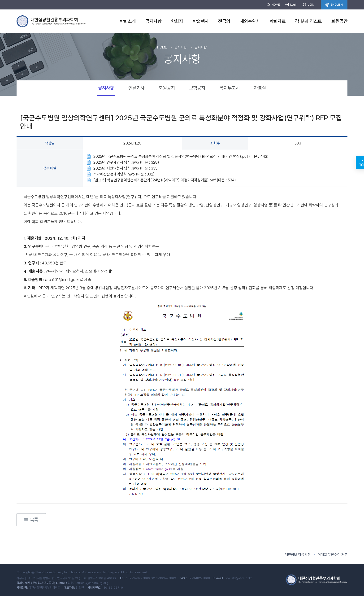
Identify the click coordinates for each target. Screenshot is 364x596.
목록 (31, 518)
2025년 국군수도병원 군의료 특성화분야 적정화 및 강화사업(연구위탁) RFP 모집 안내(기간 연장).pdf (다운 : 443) (181, 156)
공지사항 (153, 21)
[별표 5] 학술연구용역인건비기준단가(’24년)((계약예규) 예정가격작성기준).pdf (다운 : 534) (165, 180)
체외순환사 (250, 21)
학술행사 (201, 21)
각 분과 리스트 (309, 21)
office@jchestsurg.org (92, 583)
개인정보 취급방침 (298, 555)
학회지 (177, 21)
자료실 (260, 88)
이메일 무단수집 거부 (333, 555)
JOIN (308, 5)
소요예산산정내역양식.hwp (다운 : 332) (124, 174)
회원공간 (339, 21)
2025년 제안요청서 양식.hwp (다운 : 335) (126, 168)
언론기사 (136, 88)
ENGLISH (334, 5)
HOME (273, 5)
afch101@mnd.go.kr (62, 280)
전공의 (224, 21)
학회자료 (277, 21)
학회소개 (128, 21)
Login (291, 5)
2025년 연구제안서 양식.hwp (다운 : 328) (126, 162)
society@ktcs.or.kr (239, 578)
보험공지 (197, 88)
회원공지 (167, 88)
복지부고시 (230, 88)
